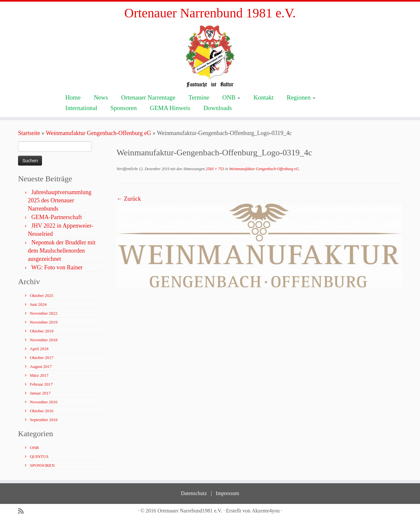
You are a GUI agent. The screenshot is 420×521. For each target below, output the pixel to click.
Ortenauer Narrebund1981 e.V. (190, 511)
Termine (199, 97)
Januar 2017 (40, 393)
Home (73, 97)
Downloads (218, 108)
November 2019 (44, 322)
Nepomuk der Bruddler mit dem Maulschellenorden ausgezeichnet (62, 251)
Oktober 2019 (42, 331)
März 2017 (39, 375)
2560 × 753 (214, 169)
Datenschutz (194, 493)
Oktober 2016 (42, 411)
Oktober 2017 (42, 358)
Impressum (228, 493)
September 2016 (44, 420)
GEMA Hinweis (170, 108)
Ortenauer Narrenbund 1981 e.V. (210, 13)
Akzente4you (266, 511)
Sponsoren (123, 108)
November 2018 (44, 340)
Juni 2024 (38, 304)
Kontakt (263, 97)
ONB (231, 97)
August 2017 (41, 366)
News (101, 97)
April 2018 (39, 349)
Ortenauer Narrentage (148, 97)
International (81, 108)
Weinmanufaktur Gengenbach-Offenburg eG (99, 133)
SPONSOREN (42, 465)
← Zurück (129, 199)
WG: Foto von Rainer (57, 267)
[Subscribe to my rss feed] (23, 511)
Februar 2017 (41, 384)
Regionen (301, 97)
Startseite (29, 133)
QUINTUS (39, 456)
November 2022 (44, 313)
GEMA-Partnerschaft (57, 217)
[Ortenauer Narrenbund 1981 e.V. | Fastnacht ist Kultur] (210, 56)
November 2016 (44, 402)
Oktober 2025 (42, 295)
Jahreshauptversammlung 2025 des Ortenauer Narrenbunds (60, 200)
